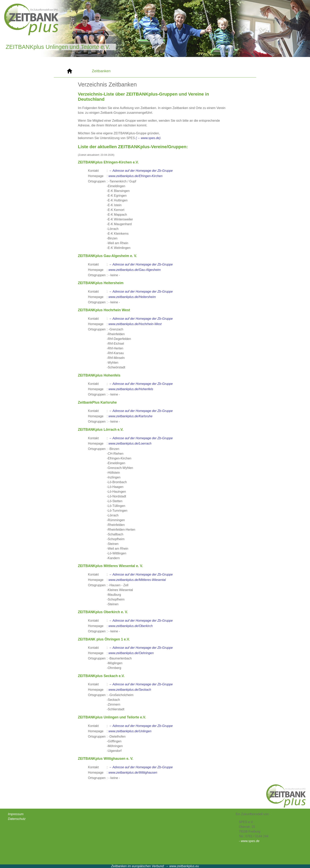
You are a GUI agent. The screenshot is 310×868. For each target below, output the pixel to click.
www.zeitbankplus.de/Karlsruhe (130, 416)
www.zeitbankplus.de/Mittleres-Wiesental (137, 580)
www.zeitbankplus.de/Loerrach (130, 443)
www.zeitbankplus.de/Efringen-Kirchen (136, 176)
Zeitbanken (101, 71)
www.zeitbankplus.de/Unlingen (130, 731)
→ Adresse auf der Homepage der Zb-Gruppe (141, 171)
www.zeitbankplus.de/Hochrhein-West (135, 324)
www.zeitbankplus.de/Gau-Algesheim (135, 270)
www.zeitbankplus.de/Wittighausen (133, 773)
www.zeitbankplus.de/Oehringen (131, 653)
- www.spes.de (249, 841)
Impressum (16, 814)
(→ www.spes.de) (148, 138)
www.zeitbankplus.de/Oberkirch (131, 626)
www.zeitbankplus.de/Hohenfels (131, 389)
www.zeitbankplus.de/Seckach (130, 690)
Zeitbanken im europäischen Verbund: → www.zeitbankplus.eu (155, 866)
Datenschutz (17, 819)
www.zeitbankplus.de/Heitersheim (132, 297)
